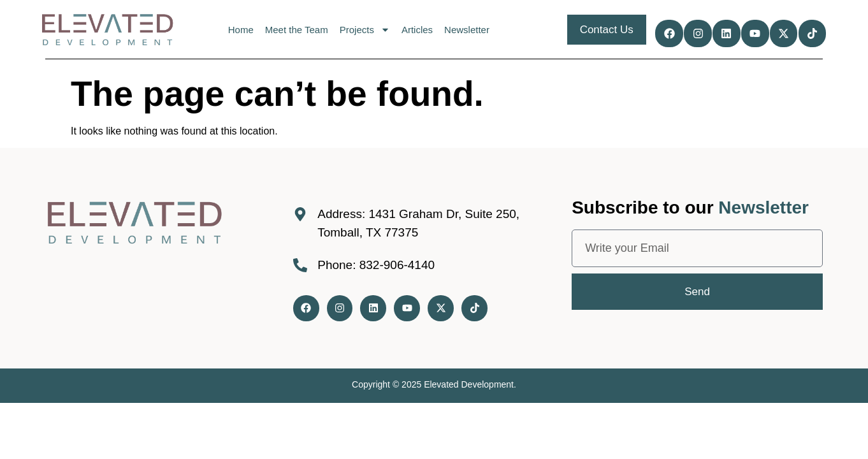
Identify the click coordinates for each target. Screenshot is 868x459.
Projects (364, 30)
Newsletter (466, 30)
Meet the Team (295, 30)
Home (240, 30)
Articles (416, 30)
